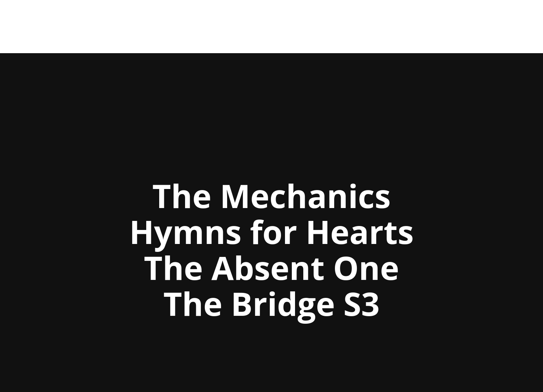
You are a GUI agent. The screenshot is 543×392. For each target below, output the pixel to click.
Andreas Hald (87, 27)
